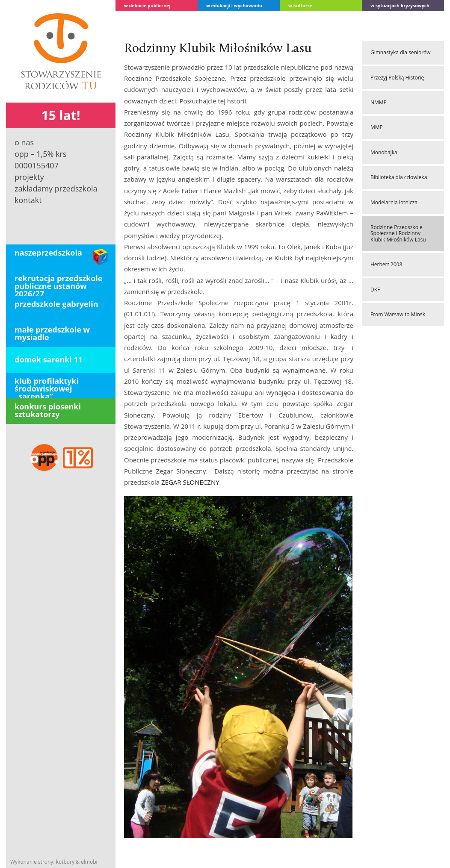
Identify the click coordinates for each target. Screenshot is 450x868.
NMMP (379, 102)
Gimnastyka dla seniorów (401, 52)
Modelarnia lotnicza (394, 202)
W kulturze (300, 6)
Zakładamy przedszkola (56, 188)
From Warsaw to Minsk (398, 314)
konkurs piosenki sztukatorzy (48, 410)
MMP (377, 127)
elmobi (89, 862)
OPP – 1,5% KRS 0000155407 (40, 160)
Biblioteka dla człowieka (399, 177)
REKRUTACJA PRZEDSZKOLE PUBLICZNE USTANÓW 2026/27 (59, 284)
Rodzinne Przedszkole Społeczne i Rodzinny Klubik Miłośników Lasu (398, 233)
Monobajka (384, 152)
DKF (375, 290)
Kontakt (28, 200)
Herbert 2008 (386, 264)
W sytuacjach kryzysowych (400, 6)
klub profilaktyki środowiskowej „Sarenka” (47, 387)
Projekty (29, 177)
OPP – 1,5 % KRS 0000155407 (61, 458)
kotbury (65, 862)
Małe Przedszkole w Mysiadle (52, 333)
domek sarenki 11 (49, 359)
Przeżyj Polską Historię (397, 78)
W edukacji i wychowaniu (234, 6)
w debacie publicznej (147, 6)
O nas (24, 142)
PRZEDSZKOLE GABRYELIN (56, 304)
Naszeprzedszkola (48, 253)
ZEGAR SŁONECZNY (190, 482)
